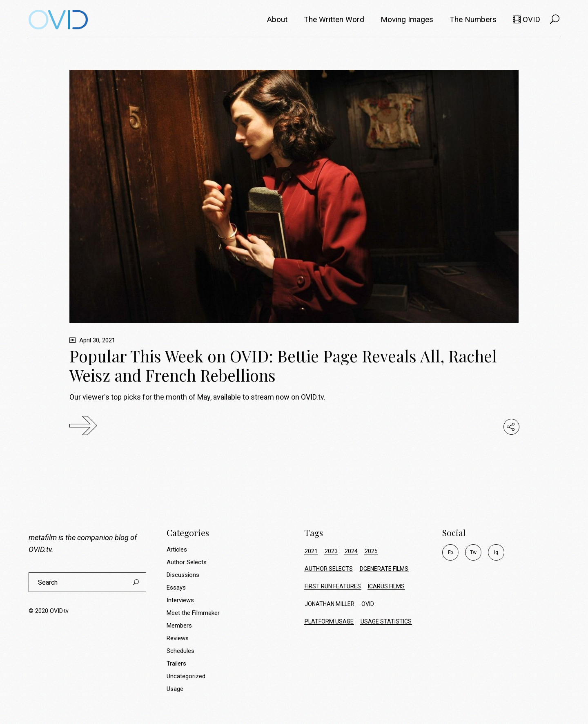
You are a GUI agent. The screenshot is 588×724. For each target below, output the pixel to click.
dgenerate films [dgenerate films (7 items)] (384, 569)
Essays (176, 588)
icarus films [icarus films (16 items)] (386, 586)
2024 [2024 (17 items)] (351, 551)
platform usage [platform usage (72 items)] (329, 621)
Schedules (180, 651)
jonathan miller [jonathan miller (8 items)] (330, 604)
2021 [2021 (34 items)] (311, 551)
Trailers (176, 664)
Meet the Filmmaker (193, 613)
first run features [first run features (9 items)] (333, 586)
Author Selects (187, 562)
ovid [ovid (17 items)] (368, 604)
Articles (177, 550)
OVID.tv (40, 549)
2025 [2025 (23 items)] (371, 551)
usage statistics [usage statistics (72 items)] (386, 621)
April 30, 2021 (92, 340)
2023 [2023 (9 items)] (331, 551)
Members (179, 626)
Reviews (178, 638)
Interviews (180, 600)
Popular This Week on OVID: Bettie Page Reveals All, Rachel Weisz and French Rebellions (283, 365)
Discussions (183, 575)
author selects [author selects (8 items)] (329, 569)
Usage (175, 689)
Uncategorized (186, 676)
